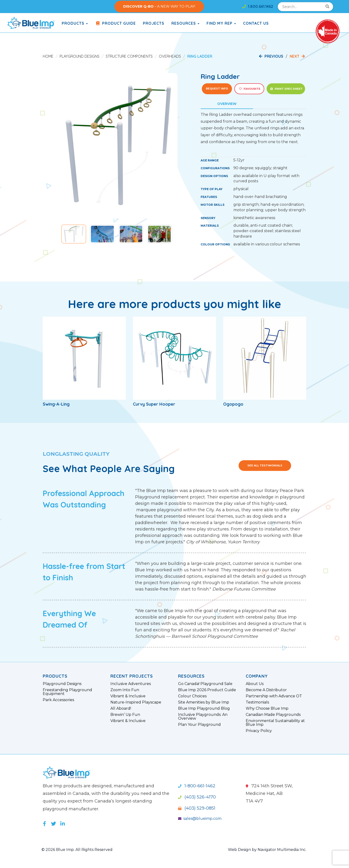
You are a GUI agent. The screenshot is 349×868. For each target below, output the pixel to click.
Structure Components (129, 56)
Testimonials (257, 702)
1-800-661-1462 (197, 786)
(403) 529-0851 (197, 808)
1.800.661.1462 (258, 6)
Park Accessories (58, 700)
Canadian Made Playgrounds (273, 715)
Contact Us (256, 23)
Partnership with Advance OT (274, 696)
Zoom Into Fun (125, 690)
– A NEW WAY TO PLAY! (159, 6)
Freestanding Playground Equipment (67, 692)
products (75, 23)
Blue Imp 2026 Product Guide (207, 690)
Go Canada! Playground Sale (205, 684)
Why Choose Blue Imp (267, 708)
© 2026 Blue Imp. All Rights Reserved (77, 850)
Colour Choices (192, 696)
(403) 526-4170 (197, 797)
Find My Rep (221, 23)
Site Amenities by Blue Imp (204, 702)
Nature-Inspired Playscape (136, 702)
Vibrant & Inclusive (128, 696)
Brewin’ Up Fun (125, 715)
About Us (255, 684)
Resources (185, 23)
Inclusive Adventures (131, 684)
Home (48, 56)
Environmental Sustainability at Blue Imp (275, 723)
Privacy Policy (259, 731)
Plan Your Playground (199, 725)
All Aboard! (121, 708)
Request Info (217, 89)
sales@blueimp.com (200, 819)
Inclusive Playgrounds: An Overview (203, 717)
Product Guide (115, 23)
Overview (227, 104)
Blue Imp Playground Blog (204, 708)
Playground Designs (80, 56)
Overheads (170, 56)
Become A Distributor (266, 690)
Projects (154, 23)
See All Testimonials (265, 465)
